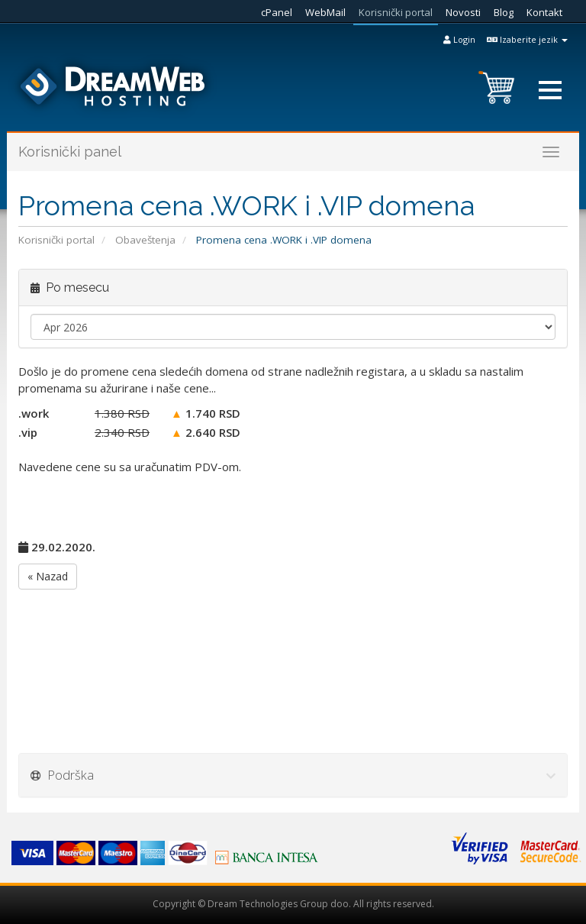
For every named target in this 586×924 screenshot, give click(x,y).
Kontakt (544, 12)
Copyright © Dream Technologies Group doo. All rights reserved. (293, 904)
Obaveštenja (145, 240)
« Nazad (48, 576)
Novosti (463, 12)
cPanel (277, 12)
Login (459, 39)
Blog (504, 12)
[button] (550, 90)
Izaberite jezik (527, 39)
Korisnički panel (70, 152)
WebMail (325, 12)
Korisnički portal (396, 12)
